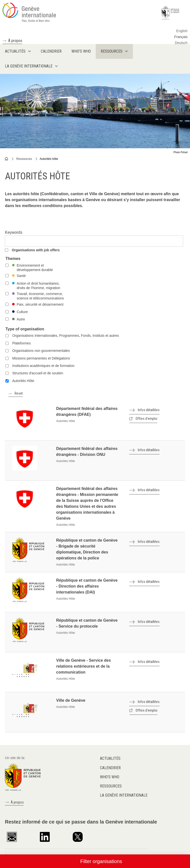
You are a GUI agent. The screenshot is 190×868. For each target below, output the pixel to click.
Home (7, 159)
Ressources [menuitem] (112, 51)
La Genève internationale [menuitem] (29, 66)
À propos (15, 41)
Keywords (14, 232)
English (182, 31)
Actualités (110, 758)
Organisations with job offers (36, 250)
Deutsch (181, 43)
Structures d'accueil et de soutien (38, 373)
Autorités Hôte (23, 381)
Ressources (24, 159)
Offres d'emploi (146, 419)
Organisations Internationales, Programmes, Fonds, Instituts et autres (65, 336)
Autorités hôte (49, 159)
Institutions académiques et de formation (43, 366)
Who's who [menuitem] (81, 51)
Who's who (110, 777)
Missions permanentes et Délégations (41, 358)
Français (181, 37)
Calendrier (110, 768)
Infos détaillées (149, 410)
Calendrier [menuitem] (51, 51)
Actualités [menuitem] (15, 51)
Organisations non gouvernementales (41, 351)
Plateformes (21, 343)
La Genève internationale (124, 795)
